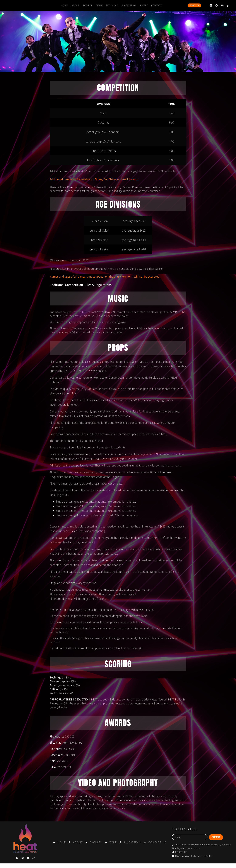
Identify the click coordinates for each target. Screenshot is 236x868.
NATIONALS (112, 8)
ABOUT (75, 8)
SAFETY (144, 8)
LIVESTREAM (129, 8)
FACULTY (88, 8)
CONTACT (156, 8)
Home (64, 8)
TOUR (99, 8)
